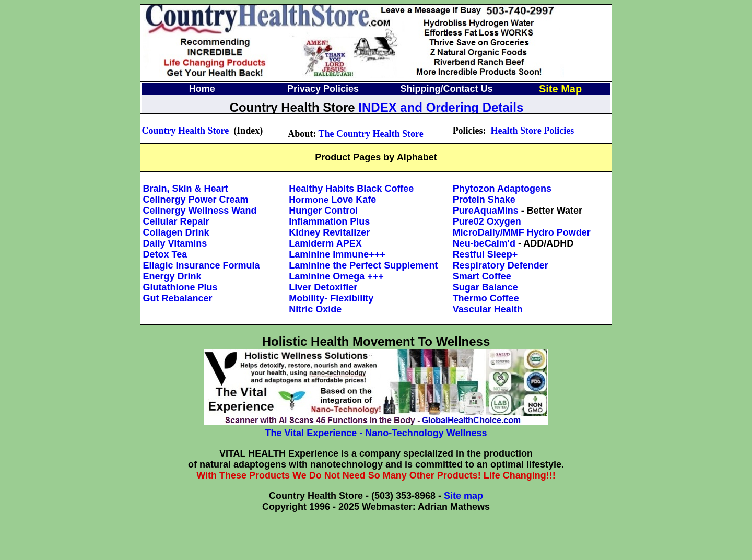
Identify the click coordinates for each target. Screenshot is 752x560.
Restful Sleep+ (485, 254)
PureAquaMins (486, 211)
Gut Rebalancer (178, 298)
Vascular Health (488, 309)
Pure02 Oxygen (487, 221)
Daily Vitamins (175, 243)
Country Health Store (186, 131)
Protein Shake (484, 200)
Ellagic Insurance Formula (202, 265)
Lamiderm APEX (325, 243)
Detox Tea (165, 254)
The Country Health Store (371, 134)
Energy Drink (172, 276)
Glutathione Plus (180, 287)
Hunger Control (323, 211)
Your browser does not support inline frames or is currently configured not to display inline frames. (375, 98)
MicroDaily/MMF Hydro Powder (522, 232)
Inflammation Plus (329, 221)
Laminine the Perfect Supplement (363, 265)
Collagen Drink (176, 232)
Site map (463, 496)
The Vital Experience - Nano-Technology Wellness (376, 433)
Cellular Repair (176, 221)
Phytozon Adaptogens (502, 189)
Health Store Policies (533, 131)
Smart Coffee (482, 276)
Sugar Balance (485, 287)
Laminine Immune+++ (337, 254)
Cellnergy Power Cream (196, 200)
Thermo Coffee (486, 298)
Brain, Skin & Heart (186, 189)
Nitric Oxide (315, 309)
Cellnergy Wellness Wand (200, 211)
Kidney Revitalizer (329, 232)
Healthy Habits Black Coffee (351, 189)
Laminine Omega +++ (336, 276)
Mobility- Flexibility (331, 298)
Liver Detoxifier (323, 287)
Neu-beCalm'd (484, 243)
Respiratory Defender (501, 265)
